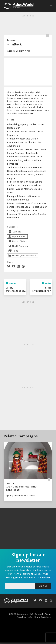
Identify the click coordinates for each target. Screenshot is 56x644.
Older (47, 283)
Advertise (21, 617)
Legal (30, 617)
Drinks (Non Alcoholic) (22, 256)
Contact (39, 614)
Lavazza (11, 40)
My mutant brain (42, 291)
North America (18, 246)
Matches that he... (16, 291)
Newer (11, 283)
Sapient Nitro (23, 51)
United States (18, 241)
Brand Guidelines (42, 617)
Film (13, 251)
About (48, 614)
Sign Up (43, 586)
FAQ (31, 614)
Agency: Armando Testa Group (20, 495)
